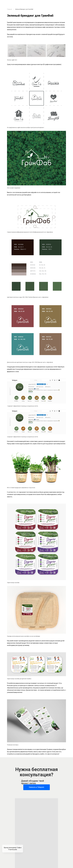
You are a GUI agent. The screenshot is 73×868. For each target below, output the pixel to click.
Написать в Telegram (36, 787)
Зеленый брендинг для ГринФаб (24, 9)
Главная (9, 9)
